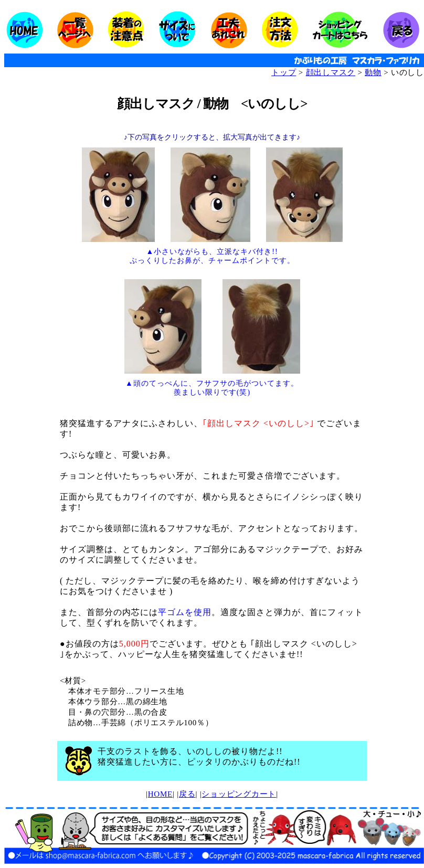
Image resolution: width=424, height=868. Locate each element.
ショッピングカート (239, 794)
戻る (187, 794)
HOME (160, 794)
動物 (373, 72)
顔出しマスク (331, 72)
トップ (284, 72)
